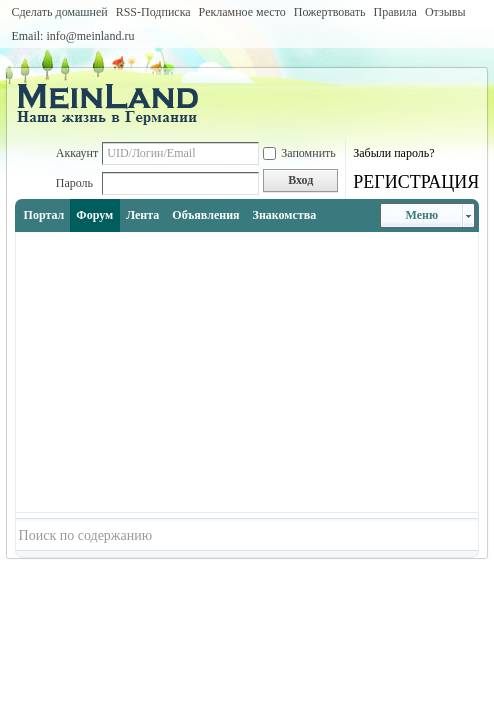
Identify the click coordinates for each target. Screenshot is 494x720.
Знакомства (285, 215)
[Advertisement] (247, 372)
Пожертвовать (330, 12)
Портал (44, 215)
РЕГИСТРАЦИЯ (416, 182)
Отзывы (445, 12)
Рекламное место (242, 12)
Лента (142, 215)
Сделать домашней (59, 12)
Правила (394, 12)
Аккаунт (77, 153)
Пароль (74, 183)
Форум (94, 215)
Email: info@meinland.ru (72, 36)
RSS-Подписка (153, 12)
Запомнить (299, 153)
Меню (422, 215)
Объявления (205, 215)
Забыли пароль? (393, 153)
